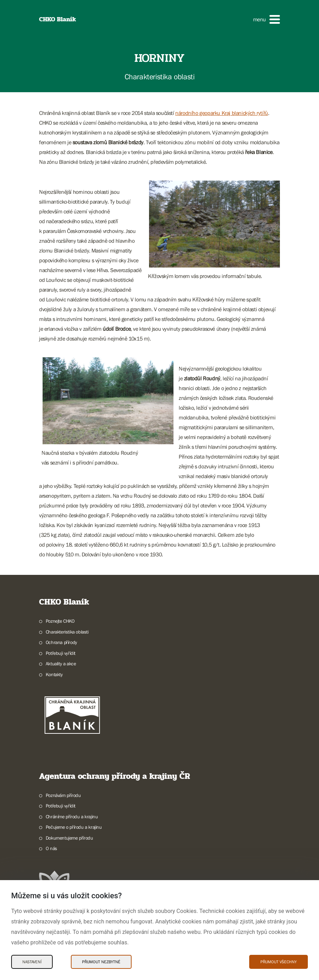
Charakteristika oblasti (67, 632)
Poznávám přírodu (63, 795)
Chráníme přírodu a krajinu (72, 817)
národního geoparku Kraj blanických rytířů (222, 113)
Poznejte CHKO (60, 621)
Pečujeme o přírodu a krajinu (74, 827)
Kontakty (54, 674)
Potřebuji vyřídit (61, 653)
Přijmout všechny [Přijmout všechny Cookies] (279, 962)
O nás (51, 848)
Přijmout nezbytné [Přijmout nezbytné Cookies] (101, 962)
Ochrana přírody (61, 642)
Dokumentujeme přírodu (69, 838)
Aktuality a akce (61, 664)
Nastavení (32, 962)
